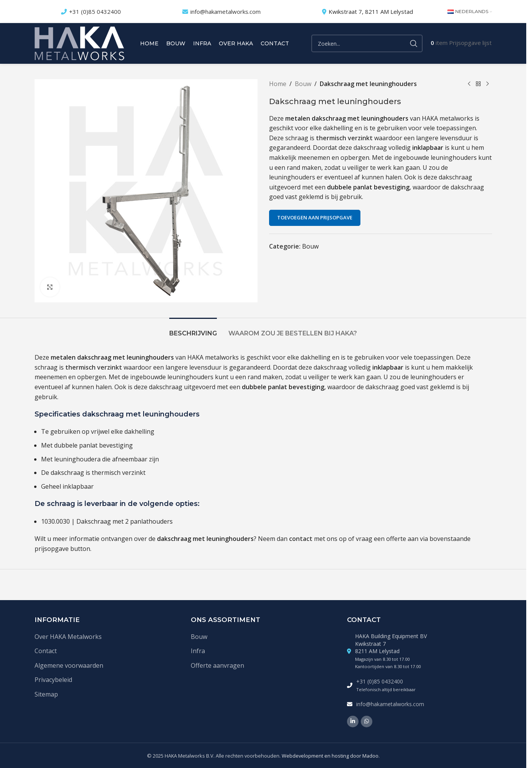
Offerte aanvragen (217, 665)
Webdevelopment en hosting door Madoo (330, 756)
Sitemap (46, 694)
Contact (46, 651)
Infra (198, 651)
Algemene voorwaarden (69, 665)
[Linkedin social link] (353, 722)
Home (278, 84)
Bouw (303, 84)
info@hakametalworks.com (226, 12)
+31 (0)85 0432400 (95, 12)
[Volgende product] (487, 84)
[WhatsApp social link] (367, 722)
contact (301, 539)
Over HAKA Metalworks (68, 637)
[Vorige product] (469, 84)
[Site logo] (79, 43)
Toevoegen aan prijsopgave (315, 217)
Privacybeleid (53, 680)
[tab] (193, 329)
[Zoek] (367, 43)
